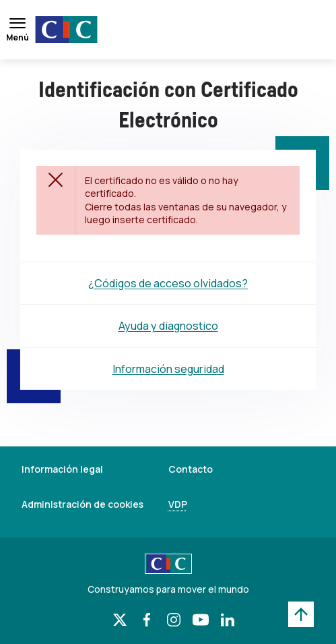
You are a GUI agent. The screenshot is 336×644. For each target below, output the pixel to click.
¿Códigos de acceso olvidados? (168, 283)
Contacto (191, 469)
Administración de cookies (82, 504)
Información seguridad (168, 369)
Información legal (62, 469)
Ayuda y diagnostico (168, 326)
